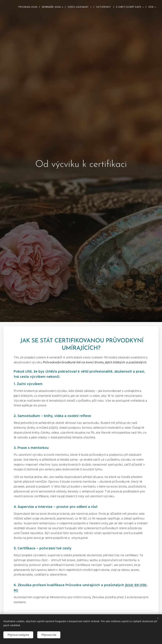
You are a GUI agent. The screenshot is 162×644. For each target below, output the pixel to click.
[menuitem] (31, 7)
